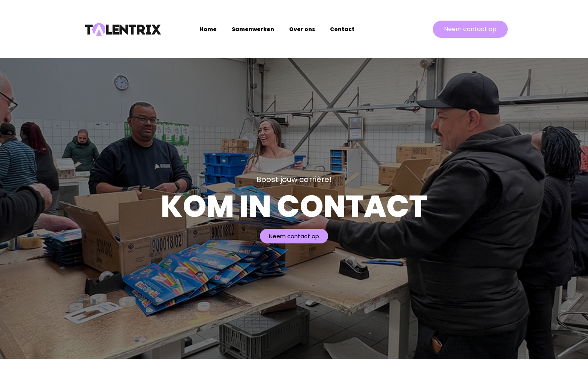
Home (208, 29)
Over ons (302, 29)
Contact (342, 29)
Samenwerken (253, 29)
